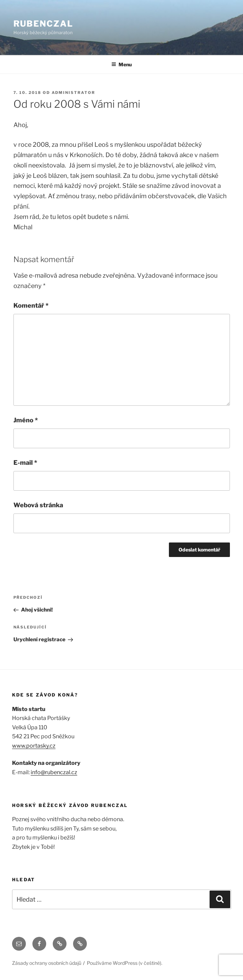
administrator (74, 93)
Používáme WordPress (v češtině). (125, 963)
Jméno (26, 420)
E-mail (25, 463)
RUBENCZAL (43, 24)
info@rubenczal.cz (54, 772)
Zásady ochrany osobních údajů (47, 963)
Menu (121, 64)
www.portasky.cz (34, 746)
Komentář (31, 305)
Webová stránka (38, 505)
